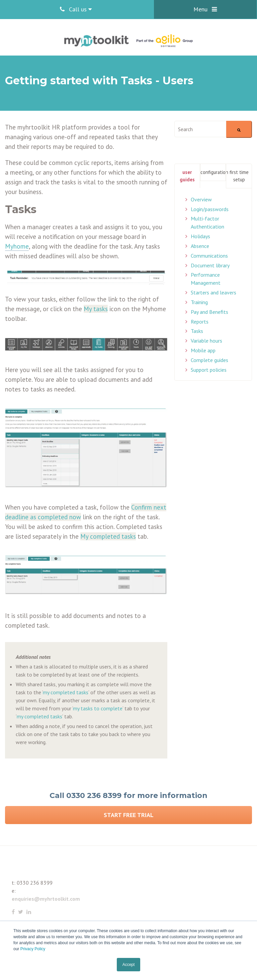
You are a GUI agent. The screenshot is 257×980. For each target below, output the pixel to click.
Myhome (17, 246)
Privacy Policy (33, 949)
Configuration (213, 172)
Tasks (197, 331)
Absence (200, 246)
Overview (201, 199)
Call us (76, 9)
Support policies (209, 370)
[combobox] (200, 129)
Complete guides (209, 360)
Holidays (200, 236)
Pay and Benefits (209, 312)
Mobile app (203, 350)
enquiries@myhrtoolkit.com (46, 899)
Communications (209, 256)
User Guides (187, 176)
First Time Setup (239, 176)
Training (199, 302)
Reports (200, 322)
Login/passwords (210, 209)
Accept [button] (129, 965)
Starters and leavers (213, 292)
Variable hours (206, 341)
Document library (210, 265)
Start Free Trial (129, 815)
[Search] (239, 129)
